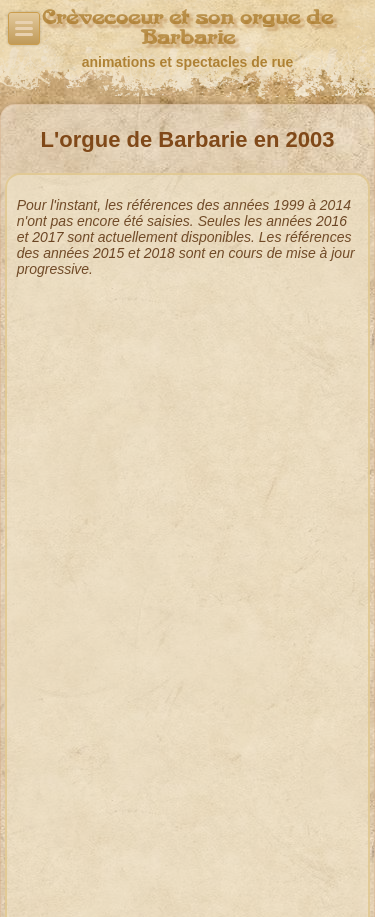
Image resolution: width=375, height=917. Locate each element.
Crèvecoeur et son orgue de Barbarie (187, 27)
